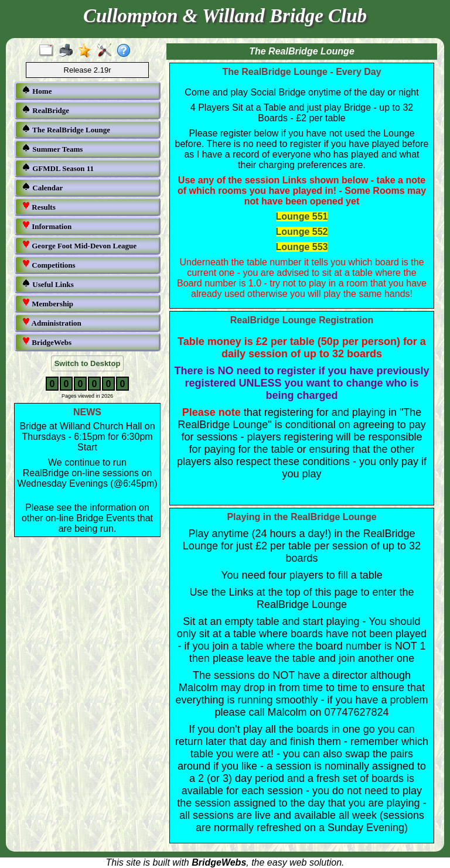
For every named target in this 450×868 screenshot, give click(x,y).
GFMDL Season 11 (58, 168)
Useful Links (48, 284)
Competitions (49, 264)
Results (39, 206)
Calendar (42, 187)
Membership (47, 303)
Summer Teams (52, 148)
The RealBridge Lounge (66, 129)
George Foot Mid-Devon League (79, 245)
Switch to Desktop (88, 363)
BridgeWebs (47, 342)
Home (37, 90)
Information (47, 226)
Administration (52, 322)
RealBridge (45, 110)
